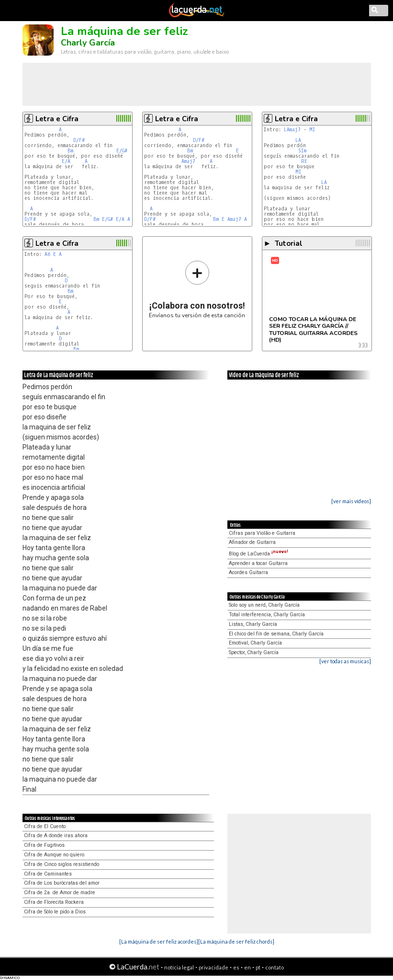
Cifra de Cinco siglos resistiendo (62, 864)
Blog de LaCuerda (258, 554)
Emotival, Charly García (255, 643)
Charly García (88, 43)
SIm (302, 151)
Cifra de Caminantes (48, 874)
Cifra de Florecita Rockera (54, 902)
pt (258, 967)
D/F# (79, 140)
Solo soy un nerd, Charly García (264, 605)
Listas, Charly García (253, 624)
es (236, 967)
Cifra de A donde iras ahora (56, 836)
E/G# (122, 151)
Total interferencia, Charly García (267, 615)
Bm (70, 151)
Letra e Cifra (57, 119)
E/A (66, 161)
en (247, 967)
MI (312, 130)
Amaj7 (188, 161)
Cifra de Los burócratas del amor (62, 883)
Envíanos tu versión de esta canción (197, 289)
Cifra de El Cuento (45, 826)
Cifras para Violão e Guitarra (262, 533)
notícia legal (179, 967)
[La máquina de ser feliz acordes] (159, 941)
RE (304, 161)
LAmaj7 (292, 130)
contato (275, 967)
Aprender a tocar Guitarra (258, 563)
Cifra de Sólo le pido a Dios (55, 912)
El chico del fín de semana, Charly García (276, 634)
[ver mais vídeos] (351, 501)
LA (298, 140)
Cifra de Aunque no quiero (54, 855)
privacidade (213, 967)
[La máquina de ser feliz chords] (236, 941)
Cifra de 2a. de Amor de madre (60, 893)
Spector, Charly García (254, 652)
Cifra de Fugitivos (44, 845)
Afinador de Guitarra (252, 542)
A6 (47, 254)
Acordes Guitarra (248, 572)
